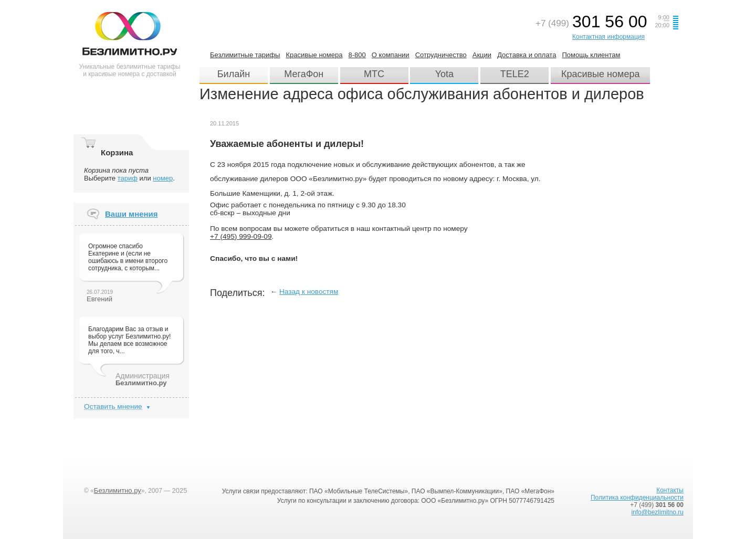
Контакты (670, 490)
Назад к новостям (309, 292)
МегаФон (304, 74)
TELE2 (515, 74)
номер (163, 178)
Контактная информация (608, 37)
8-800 (357, 55)
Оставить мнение (113, 406)
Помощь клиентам (591, 55)
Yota (444, 74)
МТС (374, 74)
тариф (128, 178)
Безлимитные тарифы (245, 55)
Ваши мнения (132, 214)
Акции (482, 55)
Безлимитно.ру (118, 490)
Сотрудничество (441, 55)
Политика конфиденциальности (637, 498)
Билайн (234, 74)
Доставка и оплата (527, 55)
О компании (391, 55)
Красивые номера (314, 55)
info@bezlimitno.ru (657, 512)
